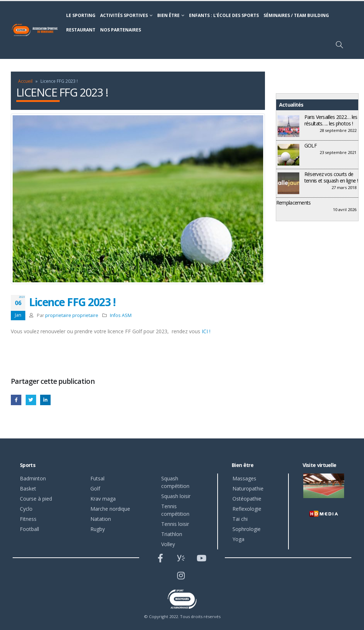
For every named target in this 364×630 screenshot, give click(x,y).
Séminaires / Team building (296, 15)
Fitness (28, 519)
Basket (28, 488)
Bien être (168, 15)
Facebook (16, 400)
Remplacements (294, 203)
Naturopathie (248, 488)
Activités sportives (124, 15)
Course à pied (36, 499)
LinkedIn (45, 400)
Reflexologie (247, 509)
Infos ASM (121, 315)
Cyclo (26, 509)
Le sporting (81, 15)
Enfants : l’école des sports (224, 15)
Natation (101, 519)
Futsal (97, 478)
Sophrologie (247, 529)
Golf (95, 488)
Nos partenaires (121, 30)
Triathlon (172, 534)
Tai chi (240, 519)
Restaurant (81, 30)
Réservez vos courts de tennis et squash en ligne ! (331, 177)
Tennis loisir (175, 524)
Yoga (238, 539)
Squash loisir (176, 496)
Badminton (33, 478)
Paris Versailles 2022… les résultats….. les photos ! (331, 120)
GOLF (311, 145)
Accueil (25, 81)
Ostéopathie (247, 499)
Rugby (98, 529)
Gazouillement (31, 400)
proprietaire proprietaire (72, 315)
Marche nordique (110, 509)
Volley (168, 544)
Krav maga (103, 499)
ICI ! (206, 331)
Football (29, 529)
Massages (244, 478)
